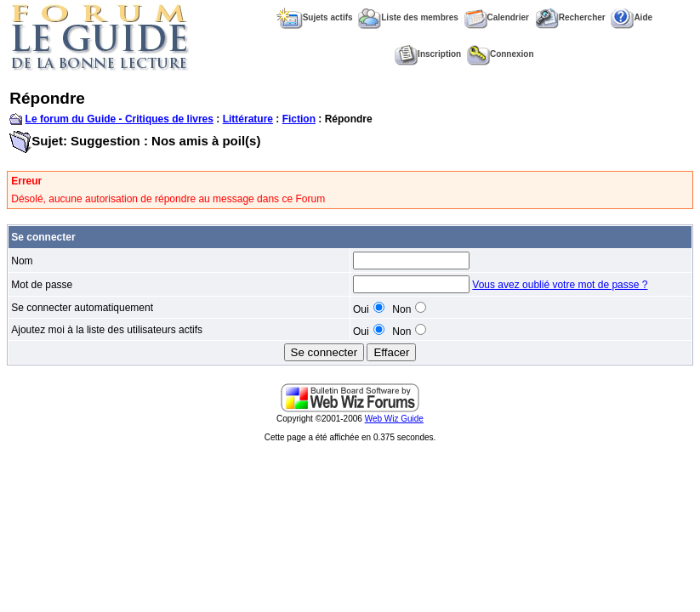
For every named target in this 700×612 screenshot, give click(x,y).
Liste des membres (408, 17)
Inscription (428, 54)
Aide (632, 17)
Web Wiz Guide (394, 419)
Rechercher (570, 17)
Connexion (501, 54)
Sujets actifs (315, 17)
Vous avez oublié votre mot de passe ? (560, 285)
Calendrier (497, 17)
